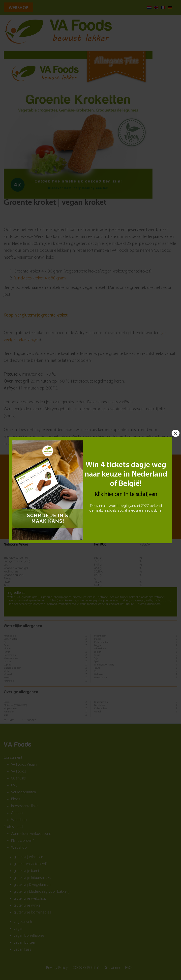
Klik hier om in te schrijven (126, 494)
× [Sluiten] (175, 433)
